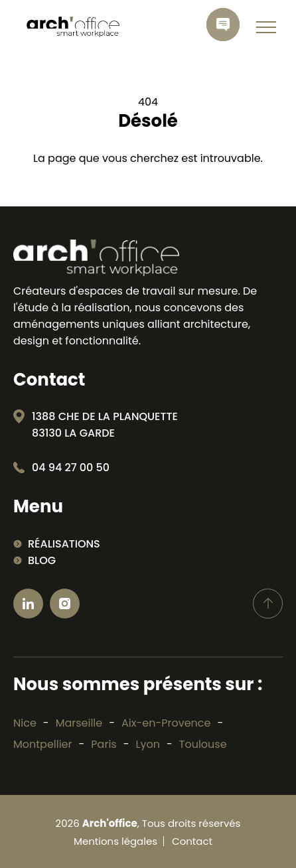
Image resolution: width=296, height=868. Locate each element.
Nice (25, 723)
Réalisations (64, 544)
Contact (192, 841)
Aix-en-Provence (166, 723)
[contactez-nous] (223, 25)
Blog (42, 560)
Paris (104, 744)
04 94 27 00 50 (71, 468)
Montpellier (43, 744)
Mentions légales (115, 841)
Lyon (148, 744)
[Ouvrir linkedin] (28, 604)
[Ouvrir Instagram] (65, 604)
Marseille (79, 723)
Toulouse (203, 744)
